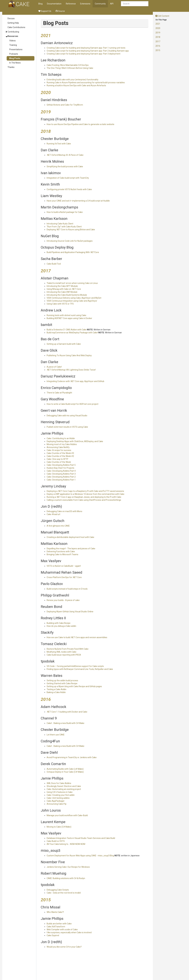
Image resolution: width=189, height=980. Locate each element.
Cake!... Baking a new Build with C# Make (65, 723)
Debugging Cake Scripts (58, 890)
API (112, 4)
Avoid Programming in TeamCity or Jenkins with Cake (72, 757)
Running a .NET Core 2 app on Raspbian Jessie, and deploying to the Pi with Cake (84, 497)
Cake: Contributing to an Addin (61, 438)
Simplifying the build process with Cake (65, 167)
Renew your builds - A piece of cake (63, 600)
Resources (13, 36)
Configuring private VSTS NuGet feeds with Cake (69, 189)
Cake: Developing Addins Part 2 (61, 477)
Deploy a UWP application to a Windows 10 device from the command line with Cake (85, 494)
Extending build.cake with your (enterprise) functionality (72, 80)
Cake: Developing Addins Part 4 (61, 471)
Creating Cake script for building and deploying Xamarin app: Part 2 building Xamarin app (88, 51)
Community (100, 4)
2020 (158, 28)
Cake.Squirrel (53, 935)
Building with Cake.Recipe (59, 623)
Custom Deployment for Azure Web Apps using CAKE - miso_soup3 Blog (80, 856)
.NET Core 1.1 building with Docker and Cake (67, 712)
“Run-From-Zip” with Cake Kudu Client (64, 227)
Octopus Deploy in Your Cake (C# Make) (65, 772)
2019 (158, 33)
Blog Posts (15, 58)
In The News (15, 63)
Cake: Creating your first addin (61, 795)
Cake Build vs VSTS (56, 841)
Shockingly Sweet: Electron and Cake (64, 786)
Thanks (11, 67)
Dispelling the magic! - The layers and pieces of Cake (71, 549)
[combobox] (135, 4)
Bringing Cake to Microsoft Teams (62, 554)
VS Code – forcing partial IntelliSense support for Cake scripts (75, 666)
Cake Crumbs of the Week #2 (60, 456)
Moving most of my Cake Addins (62, 444)
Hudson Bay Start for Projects (60, 468)
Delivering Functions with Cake (61, 551)
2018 (158, 37)
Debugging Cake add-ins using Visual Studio (67, 416)
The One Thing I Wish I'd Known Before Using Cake (70, 68)
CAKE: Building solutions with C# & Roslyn (66, 878)
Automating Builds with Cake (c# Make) (65, 769)
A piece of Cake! (54, 367)
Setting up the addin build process (62, 680)
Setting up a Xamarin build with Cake (64, 344)
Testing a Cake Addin (56, 689)
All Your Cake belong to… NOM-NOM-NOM (66, 844)
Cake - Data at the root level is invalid (64, 893)
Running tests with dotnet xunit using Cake (66, 315)
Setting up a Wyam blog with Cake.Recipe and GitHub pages (74, 686)
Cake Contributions (16, 27)
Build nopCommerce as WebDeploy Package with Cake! (72, 333)
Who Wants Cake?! (55, 912)
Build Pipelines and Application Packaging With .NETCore (73, 252)
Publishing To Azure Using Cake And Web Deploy (69, 355)
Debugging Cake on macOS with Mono (64, 511)
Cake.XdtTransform (56, 927)
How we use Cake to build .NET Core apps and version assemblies (77, 637)
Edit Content (162, 16)
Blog (40, 4)
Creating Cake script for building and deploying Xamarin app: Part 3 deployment (83, 54)
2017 (158, 41)
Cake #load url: (54, 514)
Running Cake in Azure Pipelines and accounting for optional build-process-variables (86, 83)
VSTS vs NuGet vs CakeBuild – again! (64, 566)
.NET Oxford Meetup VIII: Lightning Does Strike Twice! (71, 370)
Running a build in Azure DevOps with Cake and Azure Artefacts (76, 85)
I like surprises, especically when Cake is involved (69, 932)
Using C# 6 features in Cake (60, 792)
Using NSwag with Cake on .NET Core (64, 289)
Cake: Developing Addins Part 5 (61, 465)
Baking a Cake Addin (56, 692)
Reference (71, 4)
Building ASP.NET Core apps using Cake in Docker (69, 318)
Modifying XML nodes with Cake (61, 652)
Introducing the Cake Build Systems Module (67, 295)
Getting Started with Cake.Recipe (62, 683)
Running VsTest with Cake (59, 144)
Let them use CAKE (56, 735)
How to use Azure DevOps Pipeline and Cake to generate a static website (80, 124)
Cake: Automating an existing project (64, 789)
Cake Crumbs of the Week (59, 462)
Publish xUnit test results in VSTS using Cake (67, 427)
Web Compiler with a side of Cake (62, 930)
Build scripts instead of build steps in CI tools (67, 589)
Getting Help (13, 23)
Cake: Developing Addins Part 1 (61, 480)
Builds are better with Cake (59, 924)
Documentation (54, 4)
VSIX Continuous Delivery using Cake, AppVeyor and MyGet (74, 298)
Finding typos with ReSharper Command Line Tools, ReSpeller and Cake (80, 669)
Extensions (85, 4)
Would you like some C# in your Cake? (64, 947)
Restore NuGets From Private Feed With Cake (68, 649)
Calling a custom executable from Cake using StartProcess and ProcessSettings (84, 500)
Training (13, 45)
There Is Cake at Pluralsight (59, 393)
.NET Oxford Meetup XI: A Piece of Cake (65, 155)
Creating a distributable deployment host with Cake (70, 537)
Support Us (45, 11)
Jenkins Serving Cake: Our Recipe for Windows (68, 867)
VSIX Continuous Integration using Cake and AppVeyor (72, 301)
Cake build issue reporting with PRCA (64, 655)
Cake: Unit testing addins (58, 798)
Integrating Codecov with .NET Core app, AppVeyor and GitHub (75, 381)
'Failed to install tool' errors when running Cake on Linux (72, 283)
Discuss (11, 18)
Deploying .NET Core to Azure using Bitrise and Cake (71, 230)
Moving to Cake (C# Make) (59, 827)
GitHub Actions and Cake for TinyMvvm (65, 105)
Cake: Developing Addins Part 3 (61, 474)
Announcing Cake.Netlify (58, 447)
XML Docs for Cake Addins (59, 783)
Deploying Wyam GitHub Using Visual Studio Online (70, 612)
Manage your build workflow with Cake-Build (67, 815)
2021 (158, 24)
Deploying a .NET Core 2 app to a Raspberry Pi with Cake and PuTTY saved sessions (85, 491)
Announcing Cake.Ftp (57, 804)
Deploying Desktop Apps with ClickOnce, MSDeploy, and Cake (75, 441)
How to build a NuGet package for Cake (65, 212)
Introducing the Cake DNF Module (62, 292)
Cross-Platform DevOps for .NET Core (64, 577)
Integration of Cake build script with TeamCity (68, 178)
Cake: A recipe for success (59, 450)
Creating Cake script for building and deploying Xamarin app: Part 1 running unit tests (86, 48)
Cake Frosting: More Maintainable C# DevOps (68, 65)
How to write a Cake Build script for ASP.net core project (72, 404)
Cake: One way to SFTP (57, 459)
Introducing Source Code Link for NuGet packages (70, 241)
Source (60, 11)
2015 (158, 50)
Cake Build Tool (54, 264)
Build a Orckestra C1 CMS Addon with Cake (67, 330)
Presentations (16, 49)
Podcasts (14, 54)
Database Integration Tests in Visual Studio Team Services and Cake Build (81, 838)
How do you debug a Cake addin (61, 626)
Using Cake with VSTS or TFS (60, 304)
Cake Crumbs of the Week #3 (60, 453)
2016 (158, 46)
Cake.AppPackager (56, 801)
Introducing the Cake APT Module (62, 286)
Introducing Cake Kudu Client (60, 224)
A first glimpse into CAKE (58, 526)
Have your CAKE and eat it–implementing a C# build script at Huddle (78, 201)
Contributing (13, 32)
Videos (12, 41)
